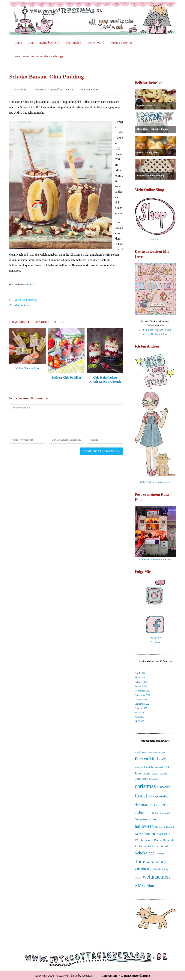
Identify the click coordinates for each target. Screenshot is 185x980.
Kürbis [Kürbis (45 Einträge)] (139, 840)
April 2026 (140, 673)
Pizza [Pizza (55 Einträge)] (158, 840)
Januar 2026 (141, 686)
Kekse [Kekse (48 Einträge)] (139, 834)
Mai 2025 (139, 721)
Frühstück (41, 90)
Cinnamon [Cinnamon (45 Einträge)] (164, 787)
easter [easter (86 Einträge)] (160, 805)
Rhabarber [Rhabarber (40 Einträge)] (140, 846)
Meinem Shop (146, 330)
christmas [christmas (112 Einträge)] (145, 786)
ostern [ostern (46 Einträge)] (149, 840)
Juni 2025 (140, 717)
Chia (31, 285)
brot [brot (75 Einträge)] (168, 767)
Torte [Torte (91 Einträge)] (140, 861)
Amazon (159, 330)
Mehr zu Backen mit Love (155, 334)
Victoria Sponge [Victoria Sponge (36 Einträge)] (161, 869)
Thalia (168, 330)
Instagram (155, 638)
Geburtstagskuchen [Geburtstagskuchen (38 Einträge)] (162, 813)
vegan (70, 90)
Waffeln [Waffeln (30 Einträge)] (138, 878)
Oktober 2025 (142, 699)
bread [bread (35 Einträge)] (147, 767)
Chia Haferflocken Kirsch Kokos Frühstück (105, 380)
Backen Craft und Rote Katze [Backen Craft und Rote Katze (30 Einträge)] (153, 753)
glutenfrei (56, 90)
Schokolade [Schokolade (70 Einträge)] (145, 853)
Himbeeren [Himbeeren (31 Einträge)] (160, 827)
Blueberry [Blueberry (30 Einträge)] (139, 767)
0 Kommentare (90, 90)
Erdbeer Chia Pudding (66, 378)
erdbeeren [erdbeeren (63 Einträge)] (143, 813)
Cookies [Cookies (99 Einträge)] (143, 796)
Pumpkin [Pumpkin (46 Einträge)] (169, 840)
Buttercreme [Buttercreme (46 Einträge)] (142, 773)
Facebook (155, 642)
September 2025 (143, 704)
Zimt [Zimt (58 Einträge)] (150, 885)
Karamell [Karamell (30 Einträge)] (170, 827)
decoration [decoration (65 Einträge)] (162, 796)
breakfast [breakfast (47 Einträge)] (157, 767)
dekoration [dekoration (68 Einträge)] (144, 805)
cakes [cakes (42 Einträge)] (155, 773)
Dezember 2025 (143, 691)
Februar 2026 (141, 682)
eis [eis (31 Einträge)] (168, 805)
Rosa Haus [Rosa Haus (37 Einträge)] (153, 846)
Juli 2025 (139, 712)
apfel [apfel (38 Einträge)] (137, 753)
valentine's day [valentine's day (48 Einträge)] (156, 862)
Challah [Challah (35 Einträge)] (163, 774)
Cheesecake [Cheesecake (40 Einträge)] (141, 779)
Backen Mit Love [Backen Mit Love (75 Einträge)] (150, 759)
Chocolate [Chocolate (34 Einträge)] (154, 779)
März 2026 (140, 677)
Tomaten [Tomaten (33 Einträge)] (160, 854)
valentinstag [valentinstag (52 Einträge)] (143, 869)
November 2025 (143, 695)
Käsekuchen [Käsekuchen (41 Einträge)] (163, 834)
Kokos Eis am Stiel (27, 368)
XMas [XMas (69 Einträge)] (140, 885)
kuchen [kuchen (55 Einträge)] (150, 834)
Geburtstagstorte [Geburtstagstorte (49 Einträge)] (146, 819)
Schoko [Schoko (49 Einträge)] (165, 846)
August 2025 (141, 708)
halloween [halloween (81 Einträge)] (144, 826)
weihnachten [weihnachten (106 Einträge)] (156, 877)
